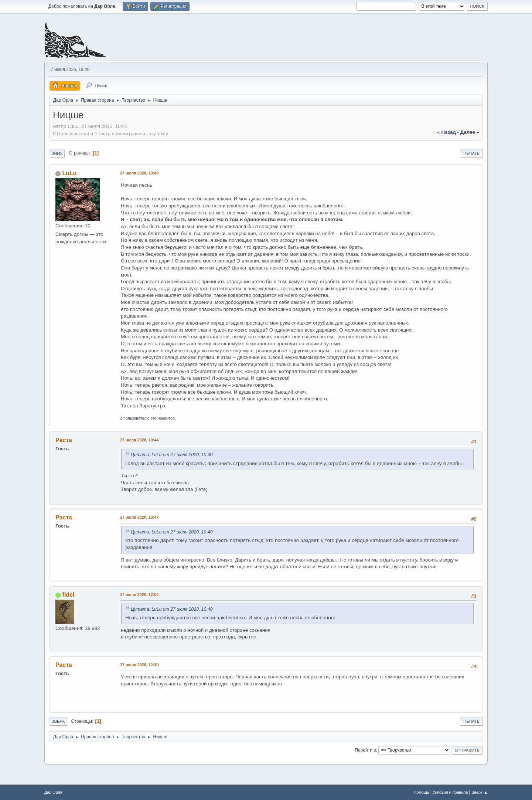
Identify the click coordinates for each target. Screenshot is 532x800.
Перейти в (365, 750)
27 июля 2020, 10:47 (139, 517)
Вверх (58, 721)
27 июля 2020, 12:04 (139, 594)
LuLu (69, 173)
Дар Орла (53, 792)
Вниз (57, 153)
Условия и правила (450, 792)
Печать (471, 153)
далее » (470, 132)
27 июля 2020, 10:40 (139, 173)
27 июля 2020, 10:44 (139, 440)
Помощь (422, 792)
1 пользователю (135, 418)
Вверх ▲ (480, 792)
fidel (68, 595)
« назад (446, 132)
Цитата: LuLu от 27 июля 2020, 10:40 (172, 455)
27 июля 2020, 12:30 (139, 665)
